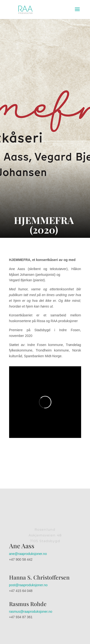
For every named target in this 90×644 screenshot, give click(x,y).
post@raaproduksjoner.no (28, 585)
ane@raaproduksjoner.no (28, 554)
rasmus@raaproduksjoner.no (31, 612)
